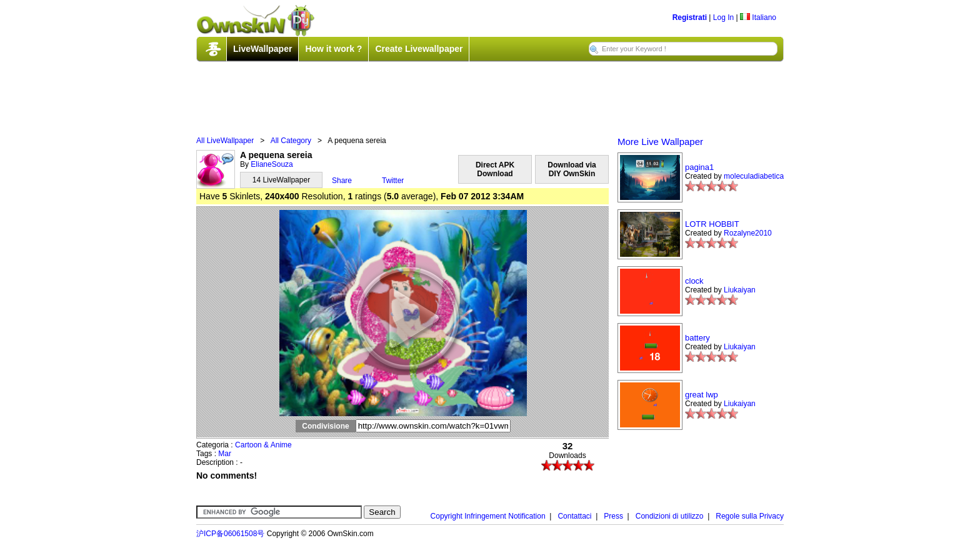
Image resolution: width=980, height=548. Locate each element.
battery (697, 338)
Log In (723, 17)
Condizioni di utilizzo (670, 516)
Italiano (758, 17)
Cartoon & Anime (263, 445)
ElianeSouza (272, 164)
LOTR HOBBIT (712, 224)
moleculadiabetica (754, 176)
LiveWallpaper (262, 49)
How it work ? (333, 49)
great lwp (702, 395)
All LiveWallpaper (225, 141)
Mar (225, 454)
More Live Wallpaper (660, 142)
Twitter (393, 181)
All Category (291, 141)
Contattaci (574, 516)
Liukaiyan (740, 290)
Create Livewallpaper (419, 49)
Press (613, 516)
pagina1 (699, 167)
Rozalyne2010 (748, 233)
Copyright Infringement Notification (488, 516)
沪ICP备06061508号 (230, 534)
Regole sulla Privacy (750, 516)
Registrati (690, 17)
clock (694, 281)
